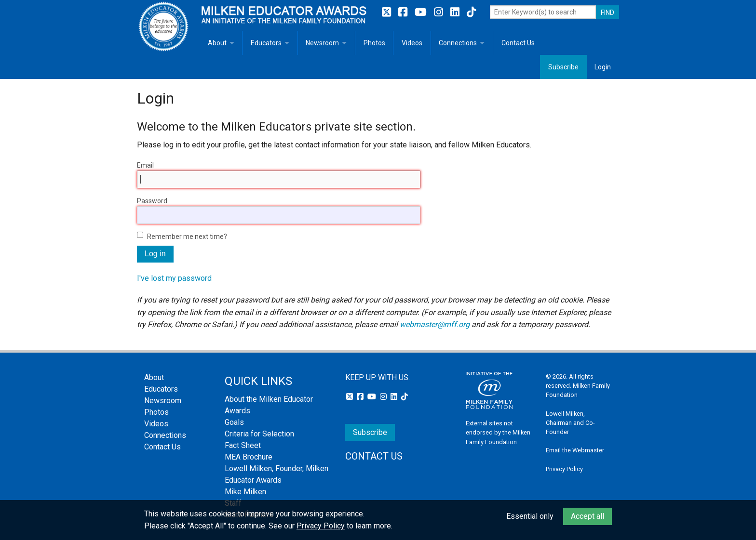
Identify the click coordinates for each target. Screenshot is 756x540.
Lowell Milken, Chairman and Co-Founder (570, 423)
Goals (234, 422)
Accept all (587, 516)
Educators (266, 43)
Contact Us (518, 43)
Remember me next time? (187, 237)
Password (152, 201)
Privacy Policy (564, 469)
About (217, 43)
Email (145, 165)
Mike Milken (245, 492)
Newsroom (322, 43)
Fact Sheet (243, 445)
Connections (458, 43)
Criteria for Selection (259, 434)
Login (603, 67)
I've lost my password (174, 278)
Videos (412, 43)
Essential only (530, 516)
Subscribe (563, 67)
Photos (374, 43)
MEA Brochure (249, 457)
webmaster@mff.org (435, 324)
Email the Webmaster (575, 450)
